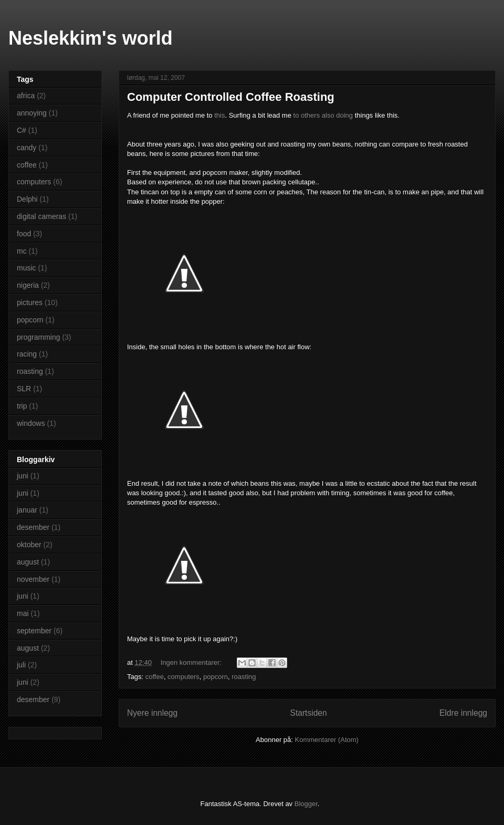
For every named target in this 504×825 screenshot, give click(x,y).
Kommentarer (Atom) (327, 740)
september (34, 631)
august (28, 562)
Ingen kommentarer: (192, 662)
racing (27, 354)
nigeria (28, 285)
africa (26, 96)
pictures (30, 302)
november (33, 579)
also (328, 115)
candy (27, 148)
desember (33, 527)
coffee (155, 677)
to (296, 115)
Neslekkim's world (91, 38)
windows (31, 423)
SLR (24, 389)
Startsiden (308, 713)
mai (23, 613)
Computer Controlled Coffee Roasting (231, 97)
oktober (29, 545)
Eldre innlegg (463, 713)
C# (22, 130)
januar (27, 510)
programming (38, 337)
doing (344, 115)
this (219, 115)
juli (21, 665)
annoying (32, 113)
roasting (244, 677)
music (27, 268)
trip (22, 406)
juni (23, 476)
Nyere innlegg (152, 713)
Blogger (306, 804)
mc (22, 251)
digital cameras (41, 216)
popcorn (216, 677)
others (310, 115)
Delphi (27, 199)
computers (183, 677)
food (24, 234)
